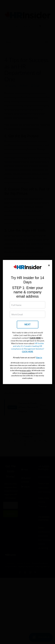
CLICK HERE (35, 338)
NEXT (27, 324)
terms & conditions (28, 373)
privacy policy (26, 370)
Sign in (39, 358)
